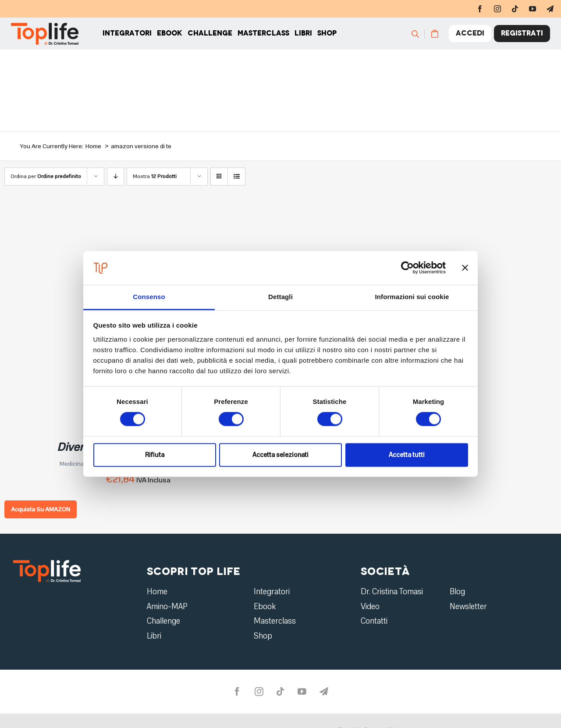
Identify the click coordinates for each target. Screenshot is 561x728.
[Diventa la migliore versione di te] (114, 217)
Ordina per (46, 176)
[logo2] (47, 563)
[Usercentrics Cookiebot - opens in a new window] (407, 268)
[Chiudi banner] (465, 268)
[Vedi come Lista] (236, 177)
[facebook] (480, 9)
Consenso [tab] (149, 297)
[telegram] (550, 9)
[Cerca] (422, 39)
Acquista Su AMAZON (41, 509)
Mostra (155, 176)
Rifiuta (155, 455)
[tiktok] (515, 9)
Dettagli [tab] (280, 297)
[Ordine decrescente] (115, 177)
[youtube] (533, 9)
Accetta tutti (407, 455)
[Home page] (42, 39)
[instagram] (497, 9)
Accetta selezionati (280, 455)
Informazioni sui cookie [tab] (412, 297)
